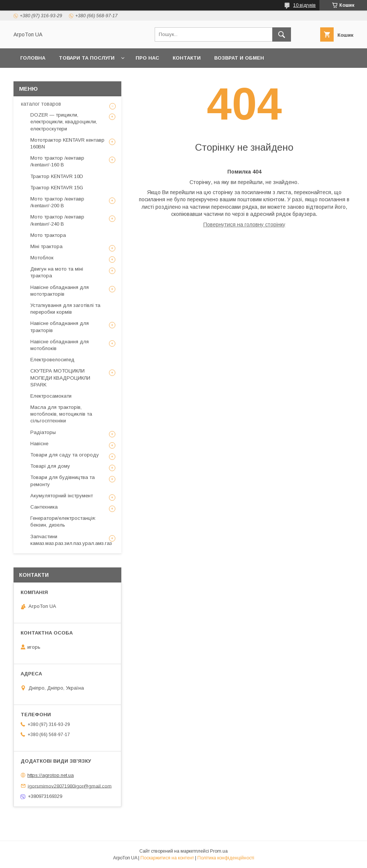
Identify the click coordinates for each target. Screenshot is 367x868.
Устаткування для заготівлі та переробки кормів (65, 309)
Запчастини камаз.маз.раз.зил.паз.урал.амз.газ (71, 540)
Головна (33, 58)
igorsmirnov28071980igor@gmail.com (70, 786)
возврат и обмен (239, 58)
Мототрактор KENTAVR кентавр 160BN (67, 143)
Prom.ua (219, 851)
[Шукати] (282, 34)
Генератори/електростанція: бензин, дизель (63, 522)
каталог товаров (41, 104)
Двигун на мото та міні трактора (57, 272)
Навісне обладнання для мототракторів (60, 291)
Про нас (147, 58)
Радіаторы (43, 432)
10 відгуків (304, 5)
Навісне (39, 444)
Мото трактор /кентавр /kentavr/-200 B (57, 202)
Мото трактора (48, 235)
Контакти (187, 58)
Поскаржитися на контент (167, 858)
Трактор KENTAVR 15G (57, 188)
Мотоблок (42, 258)
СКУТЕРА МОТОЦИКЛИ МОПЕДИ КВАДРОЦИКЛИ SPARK (60, 378)
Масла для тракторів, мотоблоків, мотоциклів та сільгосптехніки (61, 414)
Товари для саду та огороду (65, 455)
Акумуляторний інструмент (62, 496)
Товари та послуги (87, 58)
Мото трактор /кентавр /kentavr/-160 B (57, 161)
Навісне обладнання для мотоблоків (60, 345)
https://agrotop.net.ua (51, 775)
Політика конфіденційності (226, 858)
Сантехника (44, 507)
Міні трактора (46, 246)
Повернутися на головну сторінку (244, 224)
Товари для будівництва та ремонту (63, 481)
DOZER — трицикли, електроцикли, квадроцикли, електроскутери (64, 122)
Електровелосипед (52, 360)
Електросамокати (51, 396)
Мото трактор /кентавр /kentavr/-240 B (57, 220)
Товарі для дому (50, 466)
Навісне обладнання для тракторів (60, 327)
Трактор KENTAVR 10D (57, 176)
